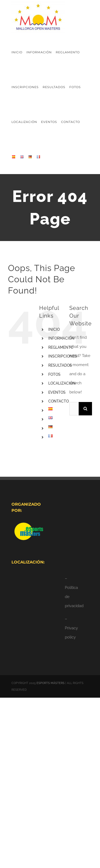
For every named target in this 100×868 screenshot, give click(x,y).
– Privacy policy (71, 628)
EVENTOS (57, 392)
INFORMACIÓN (61, 338)
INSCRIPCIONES (63, 356)
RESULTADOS (60, 365)
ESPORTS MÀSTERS (51, 683)
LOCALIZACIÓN (62, 383)
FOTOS (54, 374)
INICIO (54, 329)
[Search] (85, 409)
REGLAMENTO (61, 347)
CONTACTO (59, 401)
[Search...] (74, 409)
